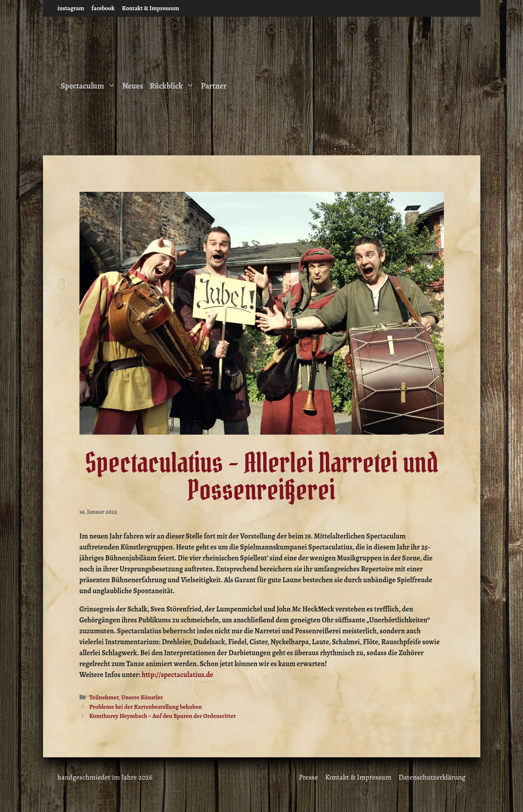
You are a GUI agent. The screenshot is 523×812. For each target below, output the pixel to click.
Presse (308, 777)
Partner (214, 86)
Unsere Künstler (142, 697)
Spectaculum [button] (90, 86)
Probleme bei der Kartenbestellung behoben (146, 707)
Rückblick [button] (173, 86)
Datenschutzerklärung (432, 777)
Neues (132, 86)
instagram (71, 8)
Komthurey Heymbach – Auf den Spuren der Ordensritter (163, 716)
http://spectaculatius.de (178, 675)
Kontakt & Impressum (151, 8)
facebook (103, 8)
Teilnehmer (104, 697)
